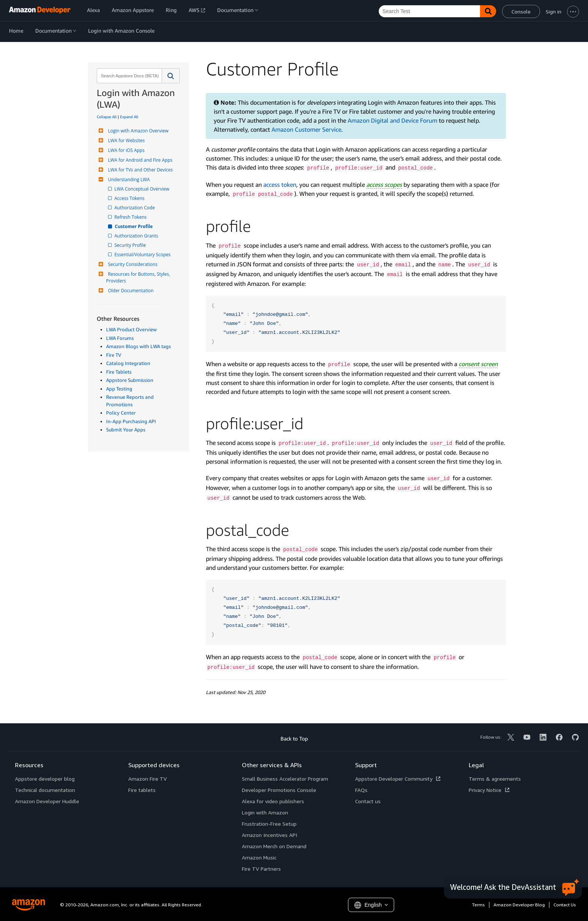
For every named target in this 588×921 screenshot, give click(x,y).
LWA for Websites (125, 140)
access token (280, 185)
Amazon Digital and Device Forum (392, 120)
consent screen (478, 364)
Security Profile (131, 245)
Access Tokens (130, 198)
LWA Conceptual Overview (142, 189)
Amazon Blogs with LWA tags (139, 346)
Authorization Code (135, 208)
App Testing (119, 389)
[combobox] (129, 76)
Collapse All (107, 117)
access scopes (384, 185)
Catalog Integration (128, 363)
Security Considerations (132, 264)
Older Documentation (130, 291)
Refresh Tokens (131, 217)
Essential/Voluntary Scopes (143, 255)
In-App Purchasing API (131, 421)
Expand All (129, 117)
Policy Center (121, 413)
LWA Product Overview (131, 329)
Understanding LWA (128, 180)
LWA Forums (120, 338)
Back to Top (294, 738)
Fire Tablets (119, 372)
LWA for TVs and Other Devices (139, 170)
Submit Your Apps (126, 430)
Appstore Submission (130, 380)
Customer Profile (134, 226)
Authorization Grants (137, 236)
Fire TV (114, 355)
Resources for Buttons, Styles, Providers (139, 277)
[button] (171, 76)
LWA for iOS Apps (125, 150)
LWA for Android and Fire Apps (139, 160)
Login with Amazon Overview (137, 131)
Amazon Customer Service (306, 129)
